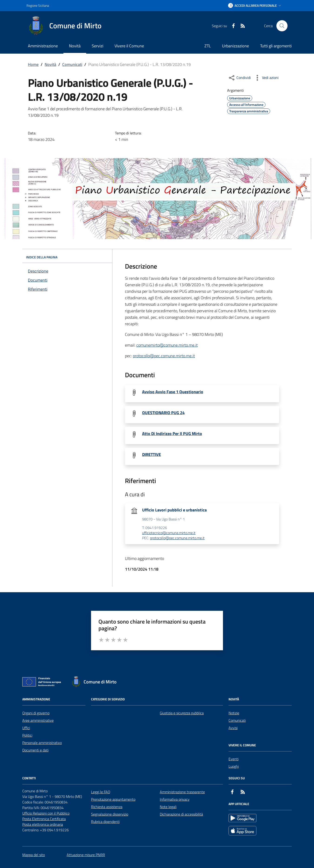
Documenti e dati (35, 750)
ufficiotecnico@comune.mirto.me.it (169, 533)
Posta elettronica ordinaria (43, 824)
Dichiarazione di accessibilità (181, 814)
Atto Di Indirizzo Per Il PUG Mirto (172, 434)
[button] (255, 6)
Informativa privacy (175, 799)
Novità (50, 64)
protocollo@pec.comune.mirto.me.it (164, 356)
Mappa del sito (34, 855)
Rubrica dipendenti (105, 822)
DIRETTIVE (152, 455)
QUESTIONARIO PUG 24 (163, 413)
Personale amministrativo (42, 743)
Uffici (26, 728)
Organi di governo (36, 713)
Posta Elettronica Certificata (44, 819)
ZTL (208, 46)
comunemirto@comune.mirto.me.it (167, 345)
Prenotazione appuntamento (113, 799)
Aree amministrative (38, 720)
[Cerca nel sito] (282, 26)
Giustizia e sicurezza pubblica (182, 713)
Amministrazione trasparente (182, 792)
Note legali (168, 807)
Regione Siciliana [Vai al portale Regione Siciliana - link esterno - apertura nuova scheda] (38, 5)
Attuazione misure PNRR (86, 855)
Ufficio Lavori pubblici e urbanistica (174, 510)
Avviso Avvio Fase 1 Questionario (173, 392)
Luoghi (234, 766)
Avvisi (233, 728)
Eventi (234, 759)
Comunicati (72, 64)
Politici (27, 735)
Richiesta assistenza (107, 807)
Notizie (234, 713)
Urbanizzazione (235, 46)
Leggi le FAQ (101, 792)
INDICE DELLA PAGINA (67, 257)
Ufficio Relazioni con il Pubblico (46, 813)
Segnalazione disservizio (110, 814)
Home (33, 64)
